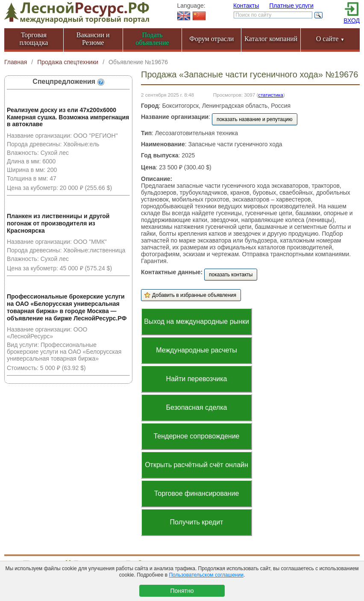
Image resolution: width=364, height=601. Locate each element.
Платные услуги (291, 6)
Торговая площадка (34, 39)
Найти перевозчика (197, 379)
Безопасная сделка (197, 407)
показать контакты (231, 275)
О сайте (330, 39)
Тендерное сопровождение (196, 436)
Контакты (246, 6)
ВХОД (352, 21)
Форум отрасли (211, 39)
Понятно (182, 591)
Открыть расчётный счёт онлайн (197, 465)
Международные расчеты (197, 350)
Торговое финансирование (197, 493)
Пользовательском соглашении (206, 575)
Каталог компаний (271, 39)
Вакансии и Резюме (93, 39)
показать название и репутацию (255, 119)
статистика (271, 95)
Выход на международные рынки (197, 321)
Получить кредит (197, 522)
